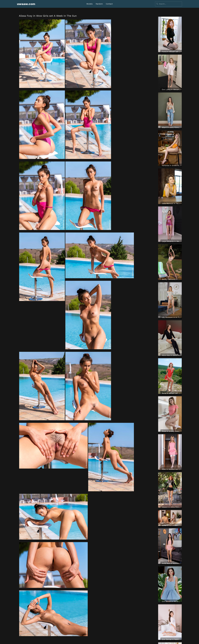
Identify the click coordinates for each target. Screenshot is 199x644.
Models (90, 4)
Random (99, 4)
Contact (109, 4)
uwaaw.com (26, 4)
